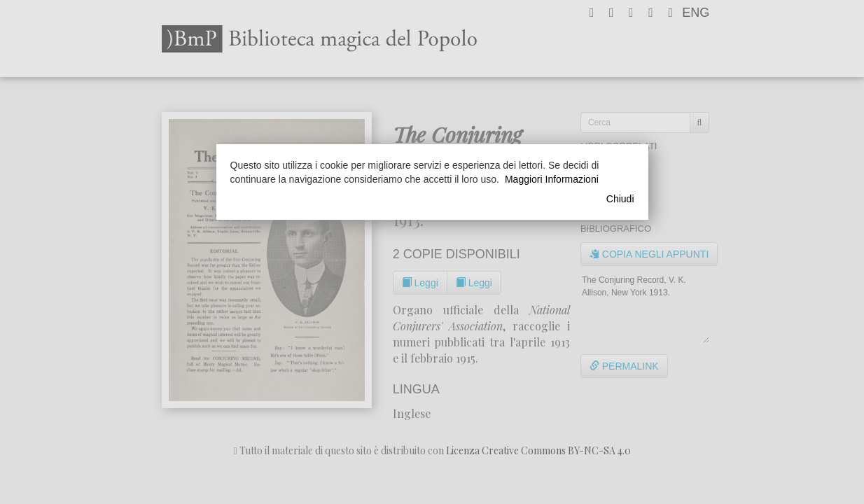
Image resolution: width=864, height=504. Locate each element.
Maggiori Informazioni (552, 179)
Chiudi (620, 199)
